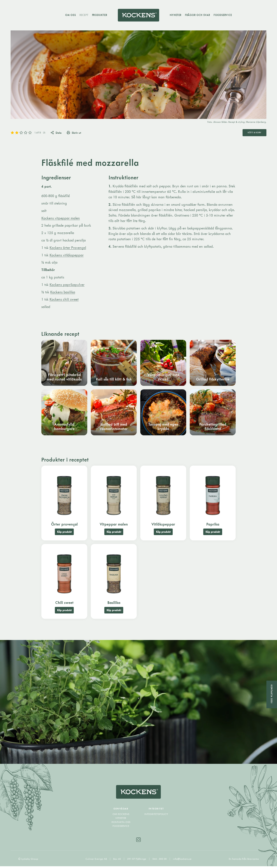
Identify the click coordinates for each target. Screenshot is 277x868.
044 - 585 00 (160, 861)
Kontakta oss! (272, 694)
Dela (56, 133)
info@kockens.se (182, 861)
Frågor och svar (198, 15)
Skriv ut (74, 133)
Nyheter (176, 15)
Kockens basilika (63, 292)
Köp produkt (64, 533)
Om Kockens (121, 816)
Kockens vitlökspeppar (67, 255)
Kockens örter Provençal (68, 248)
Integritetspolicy (156, 816)
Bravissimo (253, 861)
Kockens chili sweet (64, 300)
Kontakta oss (121, 824)
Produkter (99, 15)
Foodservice (223, 15)
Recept (83, 15)
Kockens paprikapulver (67, 285)
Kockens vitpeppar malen (61, 218)
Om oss (70, 15)
